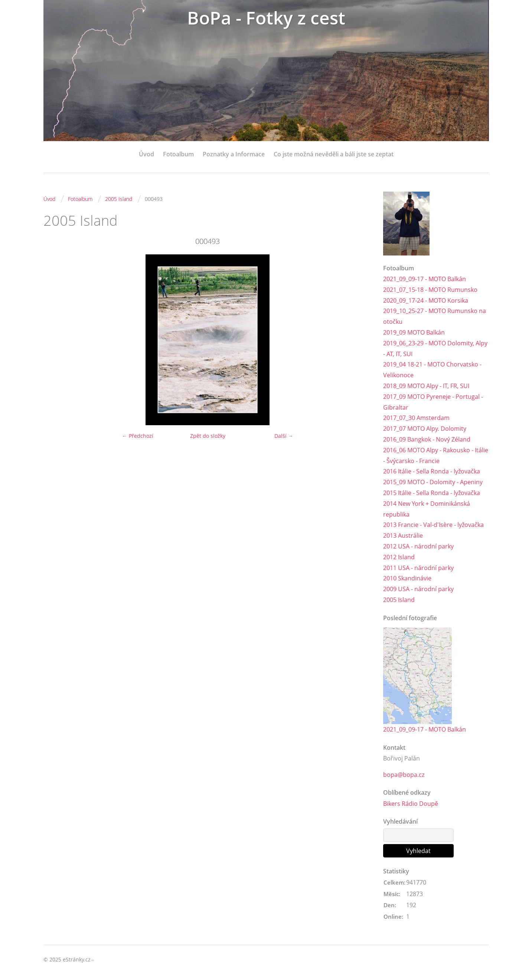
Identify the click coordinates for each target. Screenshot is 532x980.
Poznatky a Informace (234, 154)
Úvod (146, 154)
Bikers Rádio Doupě (411, 804)
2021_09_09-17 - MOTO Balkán (425, 279)
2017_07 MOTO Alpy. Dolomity (425, 429)
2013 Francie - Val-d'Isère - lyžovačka (433, 525)
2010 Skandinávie (407, 578)
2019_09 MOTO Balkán (414, 332)
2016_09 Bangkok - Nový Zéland (427, 439)
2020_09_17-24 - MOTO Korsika (426, 300)
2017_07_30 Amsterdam (416, 418)
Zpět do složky (208, 436)
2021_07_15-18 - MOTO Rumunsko (430, 290)
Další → (284, 436)
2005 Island (119, 199)
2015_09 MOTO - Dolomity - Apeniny (433, 482)
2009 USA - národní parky (418, 589)
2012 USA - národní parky (418, 546)
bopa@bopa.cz (404, 775)
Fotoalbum (178, 154)
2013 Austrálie (403, 535)
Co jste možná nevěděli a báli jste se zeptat (334, 154)
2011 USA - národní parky (418, 568)
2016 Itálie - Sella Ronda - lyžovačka (432, 471)
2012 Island (399, 557)
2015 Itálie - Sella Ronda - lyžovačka (432, 493)
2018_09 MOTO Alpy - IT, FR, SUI (426, 386)
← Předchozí (138, 436)
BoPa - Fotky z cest (266, 18)
